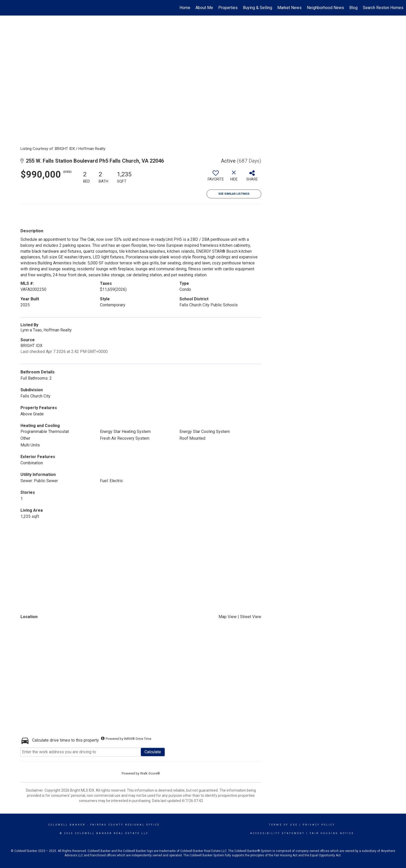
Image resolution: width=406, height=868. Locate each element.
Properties (228, 8)
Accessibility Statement (277, 833)
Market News (289, 8)
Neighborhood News (325, 8)
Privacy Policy (319, 825)
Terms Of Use (283, 825)
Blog (353, 8)
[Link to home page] (7, 8)
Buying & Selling (258, 8)
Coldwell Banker (67, 825)
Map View (228, 617)
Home (185, 8)
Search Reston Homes (383, 8)
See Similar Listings (234, 194)
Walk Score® (150, 773)
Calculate (153, 752)
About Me (204, 8)
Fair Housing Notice (332, 833)
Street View (251, 617)
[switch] (216, 178)
